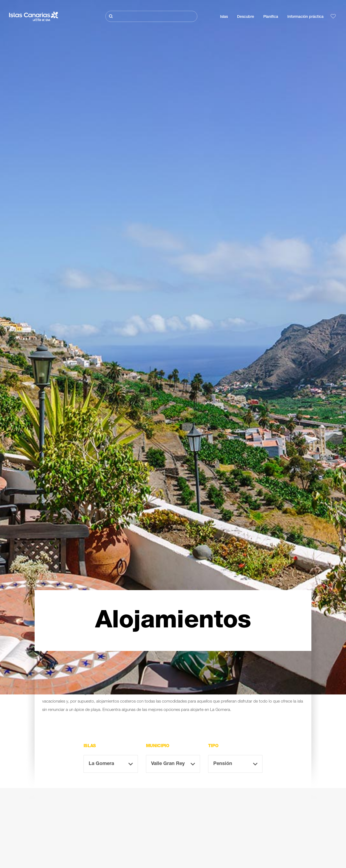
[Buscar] (151, 16)
